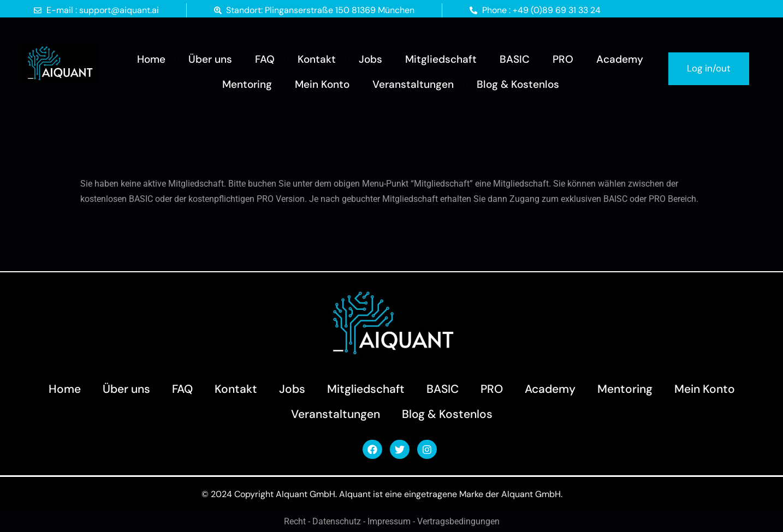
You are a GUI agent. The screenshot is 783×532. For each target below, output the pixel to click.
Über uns (210, 59)
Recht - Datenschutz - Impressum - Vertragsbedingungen (392, 522)
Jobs (370, 59)
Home (151, 59)
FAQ (265, 59)
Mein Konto (322, 84)
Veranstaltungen (413, 84)
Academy (620, 59)
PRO (563, 59)
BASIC (515, 59)
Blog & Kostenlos (518, 84)
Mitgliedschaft (441, 59)
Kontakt (317, 59)
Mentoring (247, 84)
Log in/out (709, 68)
